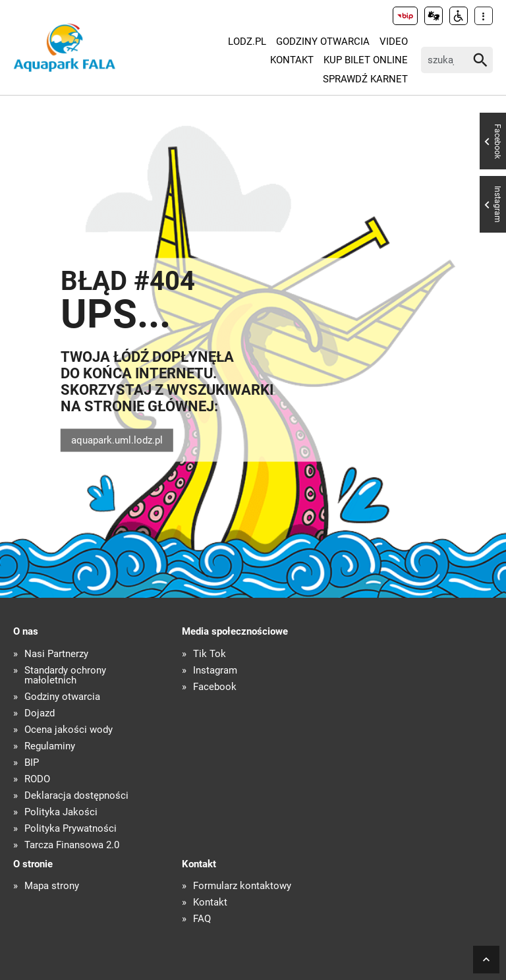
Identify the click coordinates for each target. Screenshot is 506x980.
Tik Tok (210, 654)
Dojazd (40, 713)
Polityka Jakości (61, 812)
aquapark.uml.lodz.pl (117, 440)
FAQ (202, 919)
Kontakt (292, 60)
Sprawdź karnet (365, 79)
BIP (32, 763)
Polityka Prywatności (70, 829)
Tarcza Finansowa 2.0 (72, 845)
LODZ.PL (247, 42)
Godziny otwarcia (323, 42)
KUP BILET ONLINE (366, 60)
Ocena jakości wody (69, 730)
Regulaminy (50, 746)
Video (394, 42)
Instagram (215, 671)
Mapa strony (52, 886)
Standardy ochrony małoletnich (65, 676)
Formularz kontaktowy (242, 886)
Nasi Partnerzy (56, 654)
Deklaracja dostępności (76, 796)
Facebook (215, 687)
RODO (37, 779)
